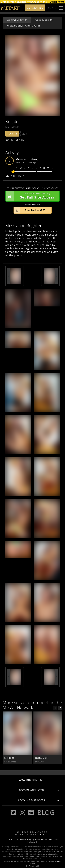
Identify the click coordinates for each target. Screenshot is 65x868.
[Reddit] (31, 812)
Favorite (12, 134)
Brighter (13, 121)
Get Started (35, 8)
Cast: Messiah (44, 20)
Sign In (52, 8)
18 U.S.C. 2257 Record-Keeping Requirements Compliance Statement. (33, 841)
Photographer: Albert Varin (23, 26)
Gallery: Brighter (17, 20)
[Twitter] (13, 812)
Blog (46, 812)
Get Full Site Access (32, 196)
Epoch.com (36, 859)
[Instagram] (22, 812)
